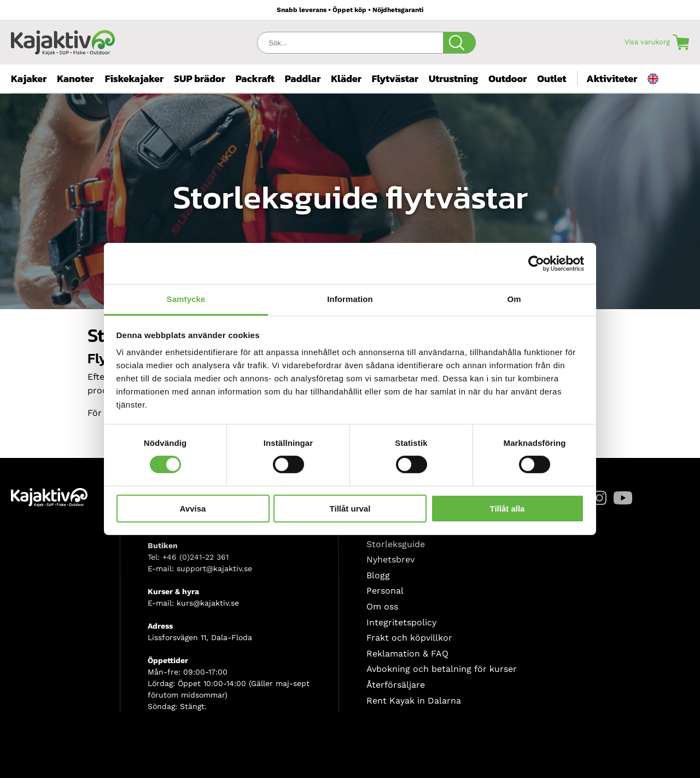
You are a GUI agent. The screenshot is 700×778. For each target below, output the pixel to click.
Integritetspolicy (401, 622)
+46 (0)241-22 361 (196, 557)
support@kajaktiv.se (214, 568)
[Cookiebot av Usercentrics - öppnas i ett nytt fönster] (536, 263)
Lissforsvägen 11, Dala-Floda (200, 637)
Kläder (346, 79)
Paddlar (303, 79)
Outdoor (507, 79)
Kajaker (29, 79)
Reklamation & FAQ (407, 654)
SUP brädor (200, 79)
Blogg (378, 575)
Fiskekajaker (135, 79)
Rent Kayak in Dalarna (414, 701)
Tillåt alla (507, 509)
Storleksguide (396, 544)
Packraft (255, 79)
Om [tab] (514, 299)
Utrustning (454, 79)
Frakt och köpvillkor (409, 638)
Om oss (382, 606)
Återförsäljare (396, 685)
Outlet (552, 79)
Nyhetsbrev (390, 559)
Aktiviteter (612, 79)
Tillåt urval (350, 509)
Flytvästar (395, 79)
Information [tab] (350, 299)
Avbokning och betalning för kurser (442, 669)
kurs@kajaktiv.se (208, 603)
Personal (385, 591)
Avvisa (193, 509)
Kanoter (75, 79)
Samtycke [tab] (186, 299)
